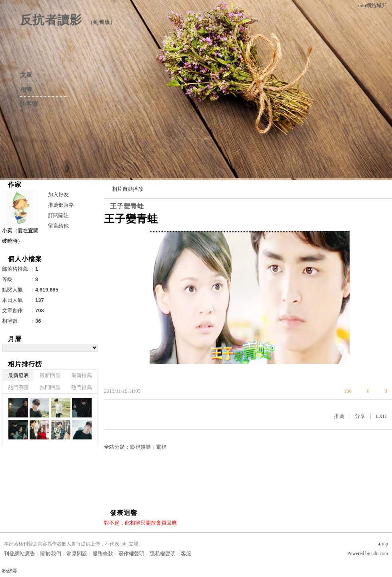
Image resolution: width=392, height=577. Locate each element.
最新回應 (50, 375)
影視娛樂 (140, 447)
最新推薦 (82, 375)
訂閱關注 (58, 215)
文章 (26, 75)
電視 (161, 447)
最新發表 (18, 375)
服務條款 (103, 554)
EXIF (381, 416)
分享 (360, 416)
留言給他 (58, 226)
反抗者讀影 (51, 20)
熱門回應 (50, 387)
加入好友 (58, 195)
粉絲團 (10, 571)
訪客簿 (29, 104)
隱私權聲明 (163, 554)
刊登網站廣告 (20, 554)
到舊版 (102, 22)
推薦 (339, 416)
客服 (186, 554)
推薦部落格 (61, 205)
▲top (383, 544)
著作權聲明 (131, 554)
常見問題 (77, 554)
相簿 (26, 90)
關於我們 (51, 554)
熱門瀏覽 (18, 387)
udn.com (380, 553)
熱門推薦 (82, 387)
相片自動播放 (128, 189)
